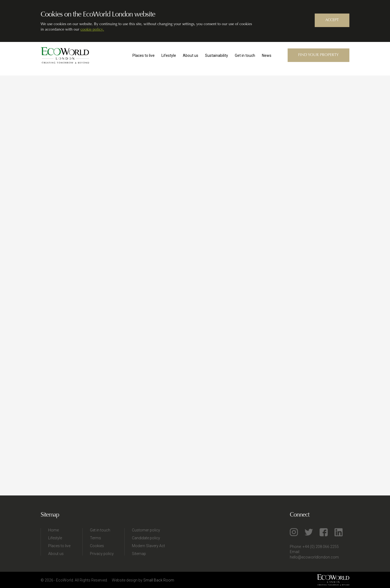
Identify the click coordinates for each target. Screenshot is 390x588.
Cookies (97, 546)
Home (53, 530)
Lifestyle (169, 55)
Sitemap (139, 554)
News (267, 55)
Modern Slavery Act (148, 546)
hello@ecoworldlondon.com (314, 557)
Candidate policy (146, 538)
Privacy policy (102, 554)
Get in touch (245, 55)
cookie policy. (92, 30)
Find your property (318, 55)
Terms (95, 538)
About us (191, 55)
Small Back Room (159, 580)
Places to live (144, 55)
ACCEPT (332, 20)
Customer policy (146, 530)
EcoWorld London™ (65, 55)
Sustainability (217, 55)
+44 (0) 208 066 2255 (321, 547)
